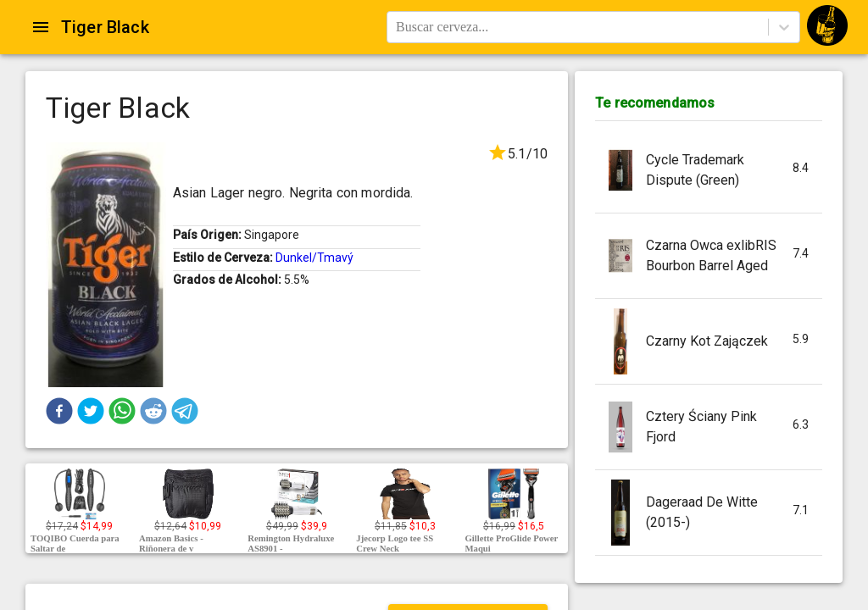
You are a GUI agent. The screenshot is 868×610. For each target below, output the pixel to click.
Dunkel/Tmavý (314, 258)
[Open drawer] (41, 27)
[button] (59, 411)
